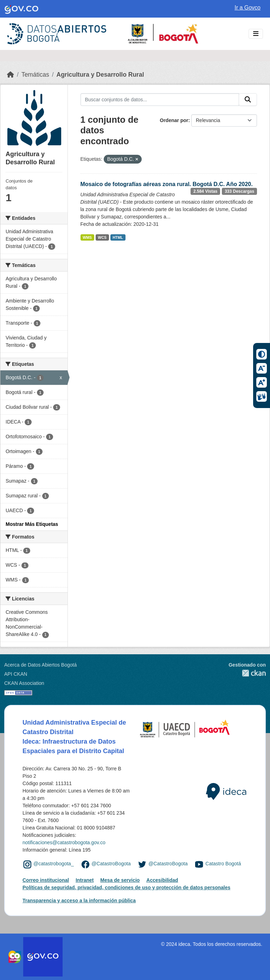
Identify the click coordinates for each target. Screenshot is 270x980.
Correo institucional (46, 880)
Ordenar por (174, 120)
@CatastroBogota (111, 864)
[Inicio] (11, 75)
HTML (118, 237)
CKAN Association (24, 683)
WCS (102, 237)
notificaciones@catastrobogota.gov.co (64, 842)
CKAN (247, 673)
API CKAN (16, 674)
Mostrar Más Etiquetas (32, 524)
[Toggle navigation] (256, 34)
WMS (87, 237)
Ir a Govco (247, 8)
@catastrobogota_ (54, 864)
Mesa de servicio (120, 880)
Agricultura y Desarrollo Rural (100, 75)
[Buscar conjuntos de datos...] (160, 100)
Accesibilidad (162, 880)
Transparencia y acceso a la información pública (79, 901)
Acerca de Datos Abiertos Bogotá (40, 665)
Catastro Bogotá (223, 864)
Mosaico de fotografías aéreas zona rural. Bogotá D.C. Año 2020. (167, 184)
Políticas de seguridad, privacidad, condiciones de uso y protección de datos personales (126, 887)
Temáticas (35, 75)
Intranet (85, 880)
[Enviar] (248, 100)
